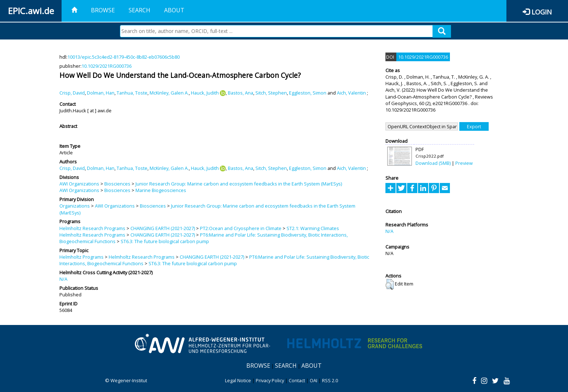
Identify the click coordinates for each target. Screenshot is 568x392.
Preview (464, 163)
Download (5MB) (433, 163)
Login (542, 12)
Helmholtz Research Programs (92, 228)
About (174, 10)
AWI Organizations (79, 184)
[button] (390, 284)
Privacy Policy (270, 380)
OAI (314, 380)
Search (139, 10)
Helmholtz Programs (82, 257)
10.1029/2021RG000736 (106, 66)
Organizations (75, 206)
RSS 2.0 (330, 380)
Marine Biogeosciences (161, 190)
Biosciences (117, 184)
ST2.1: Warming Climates (313, 228)
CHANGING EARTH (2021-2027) (163, 228)
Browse (103, 10)
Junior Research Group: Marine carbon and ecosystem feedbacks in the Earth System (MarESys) (239, 184)
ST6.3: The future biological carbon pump (165, 241)
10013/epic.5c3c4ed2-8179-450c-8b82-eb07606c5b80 (124, 57)
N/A (63, 279)
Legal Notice (238, 380)
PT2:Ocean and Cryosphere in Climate (241, 228)
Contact (297, 380)
